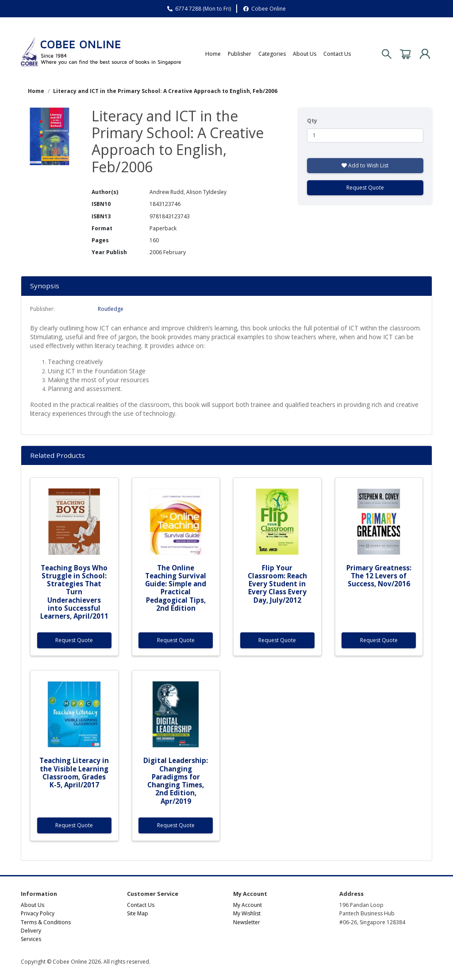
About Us (305, 54)
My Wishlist (247, 913)
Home (213, 54)
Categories (272, 54)
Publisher (240, 54)
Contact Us (337, 54)
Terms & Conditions (46, 922)
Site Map (138, 913)
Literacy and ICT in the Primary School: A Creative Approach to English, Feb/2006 (165, 91)
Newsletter (247, 922)
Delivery (31, 931)
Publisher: (42, 309)
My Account (248, 905)
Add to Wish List (365, 165)
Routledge (111, 309)
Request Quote (365, 188)
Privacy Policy (38, 913)
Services (31, 939)
